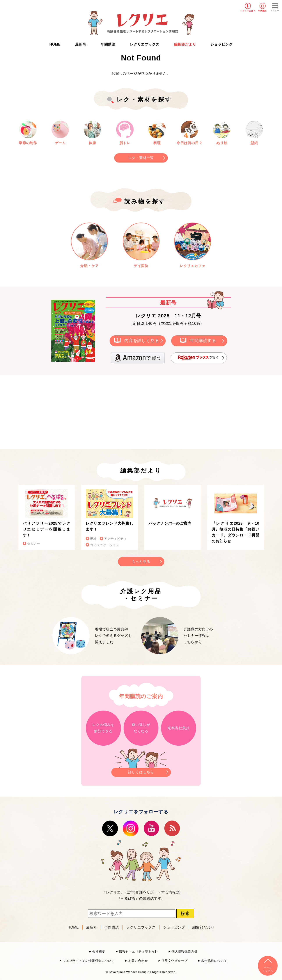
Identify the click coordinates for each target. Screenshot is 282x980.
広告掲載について (214, 961)
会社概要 (99, 952)
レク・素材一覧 (141, 158)
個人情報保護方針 (184, 952)
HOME (55, 44)
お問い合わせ (138, 961)
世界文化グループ (174, 961)
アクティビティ (115, 539)
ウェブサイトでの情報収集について (89, 961)
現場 (93, 539)
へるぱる (128, 898)
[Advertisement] (104, 411)
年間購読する (203, 341)
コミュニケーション (105, 545)
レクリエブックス (145, 44)
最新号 (81, 44)
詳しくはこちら (141, 771)
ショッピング (222, 44)
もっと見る (141, 562)
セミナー (34, 544)
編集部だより (185, 44)
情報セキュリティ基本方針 (138, 952)
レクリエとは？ (248, 11)
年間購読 (262, 11)
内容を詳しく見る (142, 341)
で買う (199, 358)
